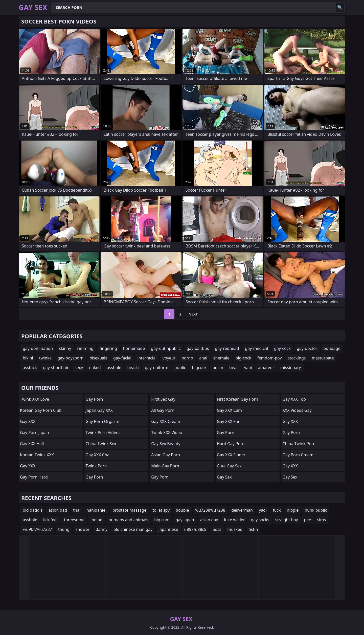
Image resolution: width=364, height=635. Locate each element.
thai (77, 510)
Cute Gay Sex (229, 466)
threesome (74, 520)
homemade (134, 348)
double (182, 510)
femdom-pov (269, 358)
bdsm (218, 368)
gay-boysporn (70, 358)
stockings (297, 358)
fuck (277, 510)
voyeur (169, 358)
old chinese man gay (133, 529)
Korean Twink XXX (37, 455)
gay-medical (256, 348)
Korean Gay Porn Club (41, 410)
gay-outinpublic (166, 348)
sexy (79, 368)
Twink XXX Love (35, 399)
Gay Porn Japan (35, 433)
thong (64, 529)
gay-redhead (227, 348)
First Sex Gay (163, 399)
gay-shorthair (56, 368)
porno (187, 358)
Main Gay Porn (165, 466)
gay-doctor (307, 348)
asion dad (58, 510)
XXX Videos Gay (297, 410)
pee (308, 520)
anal (203, 358)
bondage (332, 348)
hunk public (316, 510)
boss (217, 529)
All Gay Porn (163, 410)
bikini (28, 358)
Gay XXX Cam (229, 410)
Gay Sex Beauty (166, 444)
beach (133, 368)
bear (234, 368)
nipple (293, 510)
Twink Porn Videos (103, 433)
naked (95, 368)
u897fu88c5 (195, 529)
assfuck (30, 368)
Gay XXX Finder (231, 455)
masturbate (323, 358)
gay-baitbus (198, 348)
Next (193, 314)
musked (235, 529)
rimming (85, 348)
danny (101, 529)
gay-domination (38, 348)
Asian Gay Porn (166, 455)
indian (96, 520)
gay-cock (282, 348)
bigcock (199, 368)
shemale (221, 358)
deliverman (242, 510)
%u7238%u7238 (210, 510)
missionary (291, 368)
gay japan (185, 520)
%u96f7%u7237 (37, 529)
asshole (114, 368)
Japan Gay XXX (99, 410)
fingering (108, 348)
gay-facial (122, 358)
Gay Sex (224, 477)
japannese (168, 529)
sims (322, 520)
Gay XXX (28, 421)
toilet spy (161, 510)
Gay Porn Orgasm (103, 421)
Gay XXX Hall (32, 444)
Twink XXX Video (167, 433)
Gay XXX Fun (229, 421)
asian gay (209, 520)
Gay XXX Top (294, 399)
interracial (147, 358)
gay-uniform (157, 368)
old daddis (33, 510)
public (180, 368)
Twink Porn (96, 466)
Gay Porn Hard (34, 477)
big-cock (244, 358)
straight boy (287, 520)
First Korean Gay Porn (237, 399)
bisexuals (98, 358)
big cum (162, 520)
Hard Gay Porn (231, 444)
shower (83, 529)
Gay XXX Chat (98, 455)
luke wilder (234, 520)
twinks (45, 358)
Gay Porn (94, 399)
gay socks (260, 520)
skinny (65, 348)
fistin (253, 529)
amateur (266, 368)
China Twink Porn (299, 444)
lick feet (51, 520)
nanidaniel (96, 510)
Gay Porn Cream (298, 455)
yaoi (248, 368)
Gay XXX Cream (166, 421)
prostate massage (129, 510)
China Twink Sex (101, 444)
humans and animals (128, 520)
